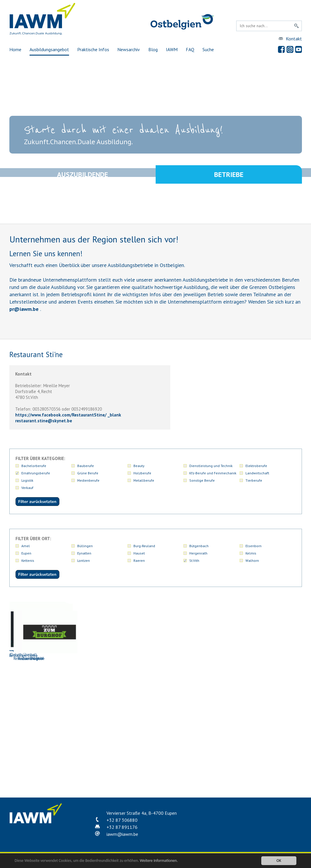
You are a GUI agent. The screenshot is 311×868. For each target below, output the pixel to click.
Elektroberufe (256, 466)
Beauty (139, 466)
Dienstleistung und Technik (211, 466)
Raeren (139, 560)
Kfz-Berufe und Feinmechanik (213, 473)
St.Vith (194, 560)
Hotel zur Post (271, 627)
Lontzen (84, 560)
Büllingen (85, 546)
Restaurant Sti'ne (154, 755)
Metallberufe (144, 480)
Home (15, 49)
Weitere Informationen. (159, 861)
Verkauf (27, 488)
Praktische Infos (93, 49)
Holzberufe (142, 473)
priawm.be (24, 309)
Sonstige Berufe (202, 480)
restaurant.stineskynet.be (44, 421)
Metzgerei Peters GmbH (154, 691)
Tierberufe (254, 480)
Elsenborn (254, 546)
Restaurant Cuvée (37, 755)
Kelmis (251, 553)
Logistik (27, 480)
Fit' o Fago (213, 627)
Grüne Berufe (88, 473)
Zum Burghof (213, 755)
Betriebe (229, 175)
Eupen (26, 553)
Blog (153, 49)
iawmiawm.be (122, 834)
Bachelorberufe (34, 466)
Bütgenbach (199, 546)
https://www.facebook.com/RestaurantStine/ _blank (68, 415)
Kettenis (28, 560)
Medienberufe (88, 480)
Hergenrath (198, 553)
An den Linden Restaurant (37, 627)
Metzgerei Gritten (96, 691)
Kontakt (294, 39)
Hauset (139, 553)
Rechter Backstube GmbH (271, 691)
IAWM (172, 49)
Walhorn (252, 560)
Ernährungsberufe (36, 473)
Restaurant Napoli (96, 755)
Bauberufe (86, 466)
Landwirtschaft (257, 473)
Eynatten (84, 553)
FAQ (190, 49)
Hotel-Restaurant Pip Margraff (37, 691)
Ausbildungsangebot (49, 49)
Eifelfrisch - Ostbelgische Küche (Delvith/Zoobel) (154, 629)
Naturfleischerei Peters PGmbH (213, 691)
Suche (208, 49)
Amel (26, 546)
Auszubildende (83, 175)
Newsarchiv (129, 49)
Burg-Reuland (144, 546)
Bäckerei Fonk (96, 627)
